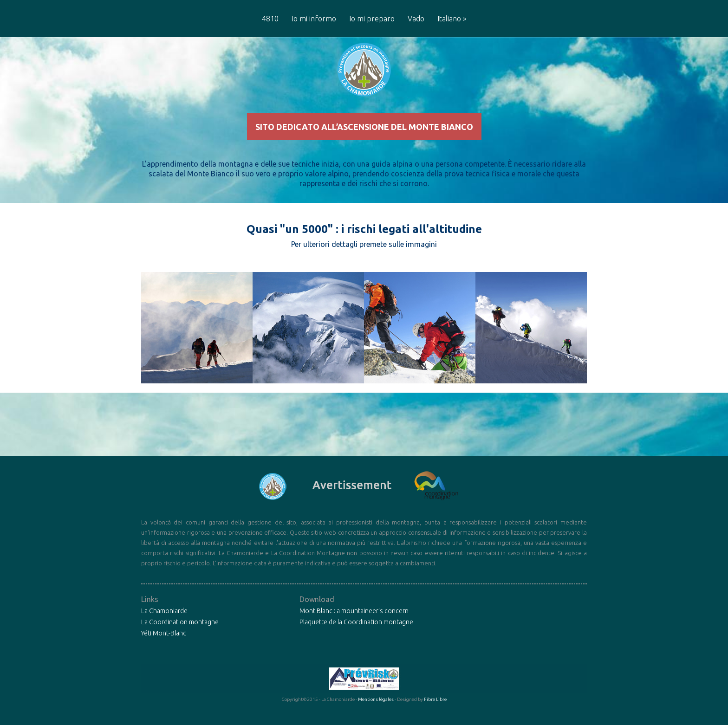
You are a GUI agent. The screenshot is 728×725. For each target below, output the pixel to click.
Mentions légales (376, 715)
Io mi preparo (372, 19)
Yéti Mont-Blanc (164, 649)
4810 (270, 19)
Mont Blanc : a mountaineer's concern (354, 627)
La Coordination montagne (180, 638)
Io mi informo (314, 19)
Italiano (452, 19)
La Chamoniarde (164, 627)
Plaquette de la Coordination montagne (356, 638)
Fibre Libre (435, 715)
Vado (416, 19)
